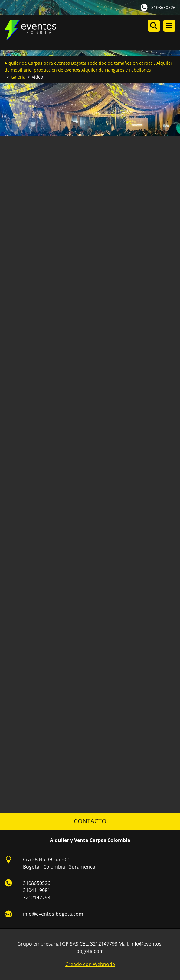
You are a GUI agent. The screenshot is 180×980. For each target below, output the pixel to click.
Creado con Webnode (90, 964)
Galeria (18, 77)
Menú (169, 26)
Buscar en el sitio (154, 26)
